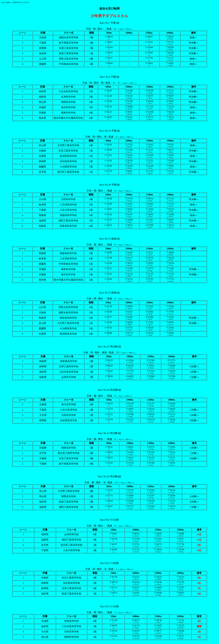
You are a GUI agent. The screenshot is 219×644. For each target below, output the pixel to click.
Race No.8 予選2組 (109, 77)
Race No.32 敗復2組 (109, 293)
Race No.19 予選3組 (109, 131)
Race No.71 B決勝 (109, 563)
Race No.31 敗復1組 (109, 239)
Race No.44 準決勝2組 (109, 390)
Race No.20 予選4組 (109, 185)
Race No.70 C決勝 (109, 520)
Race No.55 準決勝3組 (109, 433)
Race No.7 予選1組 (109, 23)
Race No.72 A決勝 (109, 606)
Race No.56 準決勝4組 (109, 476)
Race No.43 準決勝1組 (109, 347)
